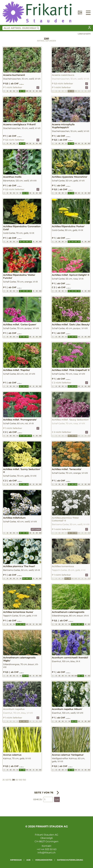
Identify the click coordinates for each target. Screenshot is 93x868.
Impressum (16, 860)
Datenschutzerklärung (70, 860)
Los (57, 800)
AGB (28, 860)
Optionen (36, 529)
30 (14, 780)
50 (17, 780)
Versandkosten (44, 860)
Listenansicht (84, 34)
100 (20, 780)
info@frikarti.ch (47, 853)
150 (24, 780)
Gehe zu (38, 799)
